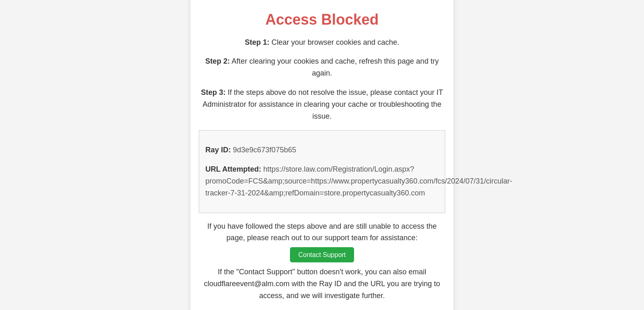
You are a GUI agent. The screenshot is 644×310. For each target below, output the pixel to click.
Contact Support (322, 255)
